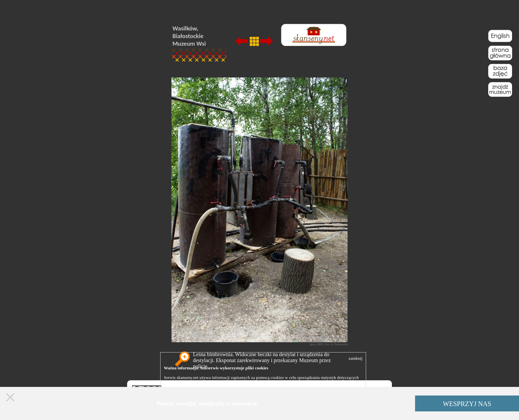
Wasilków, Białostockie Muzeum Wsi (189, 36)
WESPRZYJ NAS (467, 404)
